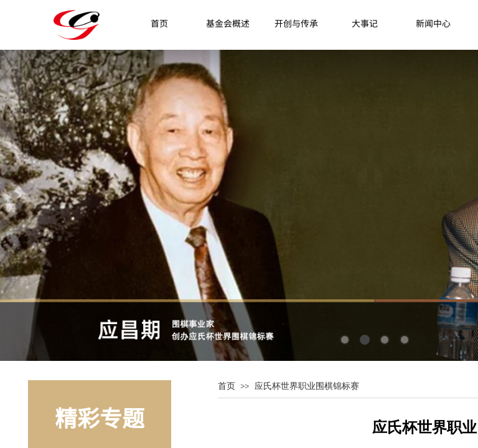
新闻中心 (433, 23)
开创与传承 (296, 23)
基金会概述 (228, 23)
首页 (159, 23)
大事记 (365, 23)
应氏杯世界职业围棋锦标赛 (307, 386)
